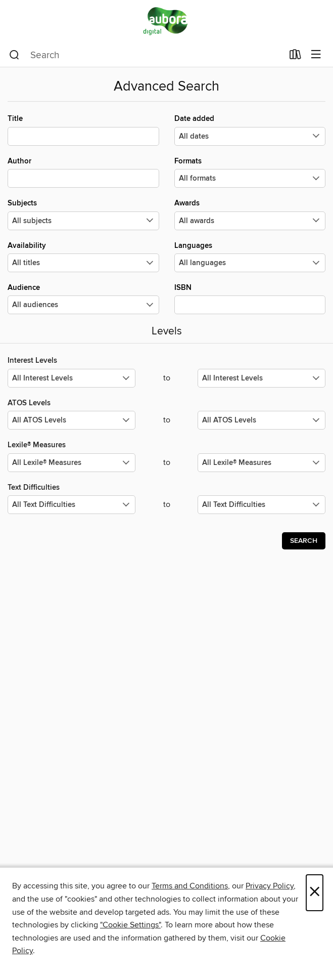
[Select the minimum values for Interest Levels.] (72, 378)
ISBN (250, 299)
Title (83, 130)
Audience (83, 299)
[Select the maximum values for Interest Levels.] (261, 378)
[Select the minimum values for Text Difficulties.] (72, 505)
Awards (250, 214)
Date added (250, 130)
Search (304, 541)
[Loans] (295, 57)
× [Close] (315, 893)
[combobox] (146, 55)
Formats (250, 172)
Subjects (83, 214)
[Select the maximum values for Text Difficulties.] (261, 505)
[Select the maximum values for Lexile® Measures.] (261, 463)
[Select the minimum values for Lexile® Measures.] (72, 463)
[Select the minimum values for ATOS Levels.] (72, 420)
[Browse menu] (316, 55)
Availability (83, 257)
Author (83, 172)
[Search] (14, 55)
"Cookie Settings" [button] (130, 925)
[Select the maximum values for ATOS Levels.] (261, 420)
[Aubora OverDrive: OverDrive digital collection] (166, 22)
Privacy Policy (270, 886)
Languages (250, 257)
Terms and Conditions (190, 886)
